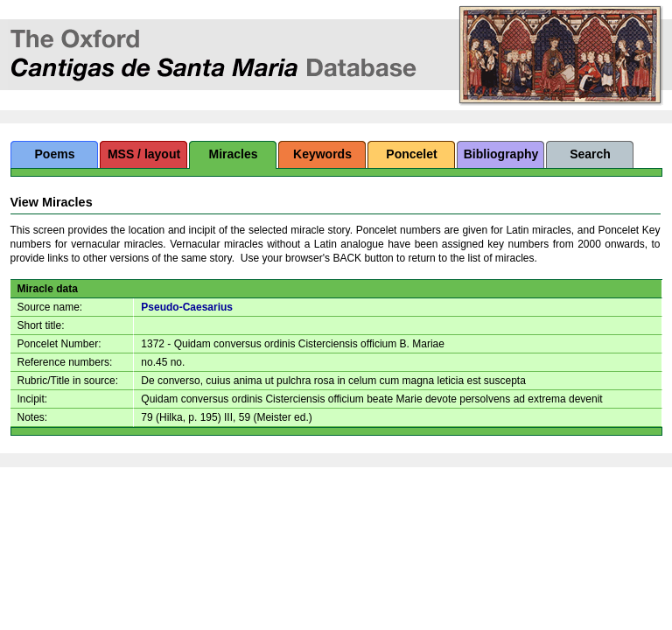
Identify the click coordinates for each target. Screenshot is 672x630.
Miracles (233, 154)
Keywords (322, 154)
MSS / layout (144, 154)
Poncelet (411, 154)
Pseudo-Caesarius (187, 307)
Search (590, 154)
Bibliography (501, 154)
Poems (55, 154)
